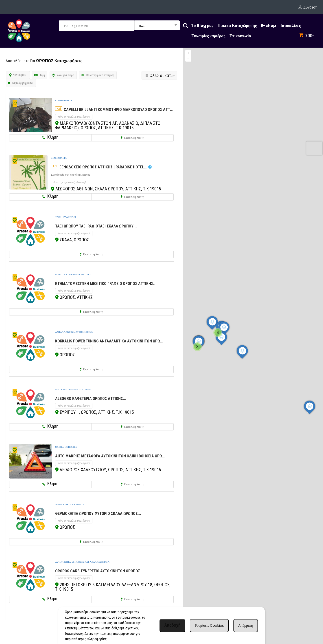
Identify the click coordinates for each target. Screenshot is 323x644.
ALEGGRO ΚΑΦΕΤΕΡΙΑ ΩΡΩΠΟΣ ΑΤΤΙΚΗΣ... (91, 398)
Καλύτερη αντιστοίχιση (98, 75)
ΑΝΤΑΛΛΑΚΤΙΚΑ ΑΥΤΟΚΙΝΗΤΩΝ (74, 332)
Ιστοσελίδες (291, 25)
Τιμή (40, 75)
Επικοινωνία (240, 36)
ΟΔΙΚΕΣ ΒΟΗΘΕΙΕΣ (66, 447)
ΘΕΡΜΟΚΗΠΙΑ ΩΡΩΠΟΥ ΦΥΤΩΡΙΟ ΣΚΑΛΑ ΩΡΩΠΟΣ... (98, 513)
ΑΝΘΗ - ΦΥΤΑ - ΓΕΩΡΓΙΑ (70, 504)
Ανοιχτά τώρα (63, 75)
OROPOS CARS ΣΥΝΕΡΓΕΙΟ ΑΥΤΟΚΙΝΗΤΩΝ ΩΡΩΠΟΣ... (99, 571)
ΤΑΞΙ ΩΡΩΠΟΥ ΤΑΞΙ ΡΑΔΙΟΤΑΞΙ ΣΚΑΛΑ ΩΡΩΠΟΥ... (96, 226)
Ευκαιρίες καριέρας (208, 36)
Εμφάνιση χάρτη (132, 138)
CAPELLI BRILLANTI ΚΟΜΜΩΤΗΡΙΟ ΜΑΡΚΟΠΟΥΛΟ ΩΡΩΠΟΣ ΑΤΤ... (119, 109)
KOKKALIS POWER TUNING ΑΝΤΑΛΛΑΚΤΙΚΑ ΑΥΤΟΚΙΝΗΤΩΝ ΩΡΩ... (109, 341)
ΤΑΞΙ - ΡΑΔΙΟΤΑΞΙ (66, 217)
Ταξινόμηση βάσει (21, 83)
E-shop (268, 25)
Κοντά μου (18, 75)
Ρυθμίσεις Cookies (209, 625)
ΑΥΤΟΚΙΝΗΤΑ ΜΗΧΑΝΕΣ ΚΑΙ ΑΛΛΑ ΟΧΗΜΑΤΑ (82, 562)
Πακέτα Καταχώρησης (237, 25)
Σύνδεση (310, 7)
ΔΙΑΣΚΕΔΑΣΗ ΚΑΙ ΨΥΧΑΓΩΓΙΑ (73, 389)
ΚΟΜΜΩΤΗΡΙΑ (64, 100)
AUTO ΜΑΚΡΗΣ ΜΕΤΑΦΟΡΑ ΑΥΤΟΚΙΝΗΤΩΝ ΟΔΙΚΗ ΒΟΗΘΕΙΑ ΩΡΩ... (110, 456)
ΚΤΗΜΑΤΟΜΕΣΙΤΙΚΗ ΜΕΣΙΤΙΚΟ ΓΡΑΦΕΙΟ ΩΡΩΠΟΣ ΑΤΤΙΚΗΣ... (106, 283)
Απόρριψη (246, 625)
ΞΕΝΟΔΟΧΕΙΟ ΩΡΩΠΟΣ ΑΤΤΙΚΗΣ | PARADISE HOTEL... (106, 167)
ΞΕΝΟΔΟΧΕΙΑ (59, 158)
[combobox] (157, 26)
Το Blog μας (202, 25)
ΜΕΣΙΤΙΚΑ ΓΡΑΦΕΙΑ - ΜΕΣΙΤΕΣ (73, 274)
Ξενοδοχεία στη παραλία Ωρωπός (71, 175)
